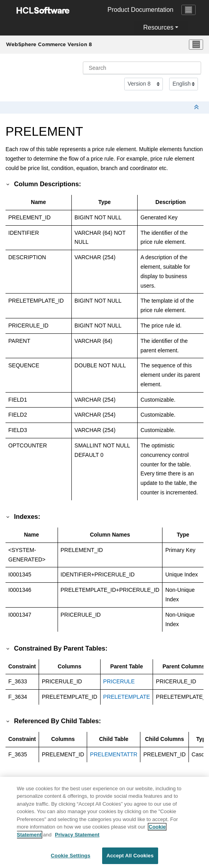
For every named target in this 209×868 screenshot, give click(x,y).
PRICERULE (119, 681)
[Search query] (142, 68)
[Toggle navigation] (188, 10)
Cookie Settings (71, 860)
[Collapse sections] (197, 108)
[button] (8, 184)
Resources (158, 27)
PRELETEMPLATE (127, 697)
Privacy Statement (77, 839)
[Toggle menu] (196, 45)
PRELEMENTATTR (114, 754)
